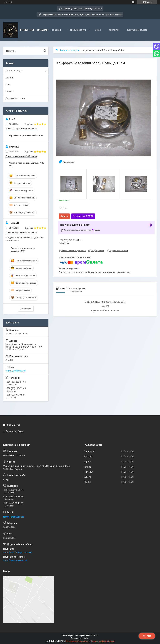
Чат (147, 636)
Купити (64, 216)
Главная (56, 30)
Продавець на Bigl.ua (80, 638)
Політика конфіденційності (102, 641)
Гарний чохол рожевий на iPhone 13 (26, 135)
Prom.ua (95, 635)
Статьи (9, 78)
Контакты (114, 30)
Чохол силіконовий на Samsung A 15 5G (27, 164)
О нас (98, 30)
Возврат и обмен (15, 431)
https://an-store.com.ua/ (15, 560)
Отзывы (10, 92)
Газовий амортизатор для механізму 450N (23, 249)
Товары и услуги (77, 30)
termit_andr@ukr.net (16, 371)
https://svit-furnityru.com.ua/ (17, 552)
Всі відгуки (26, 309)
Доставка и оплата (137, 30)
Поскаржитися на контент (78, 641)
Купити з (83, 216)
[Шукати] (45, 51)
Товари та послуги (69, 50)
